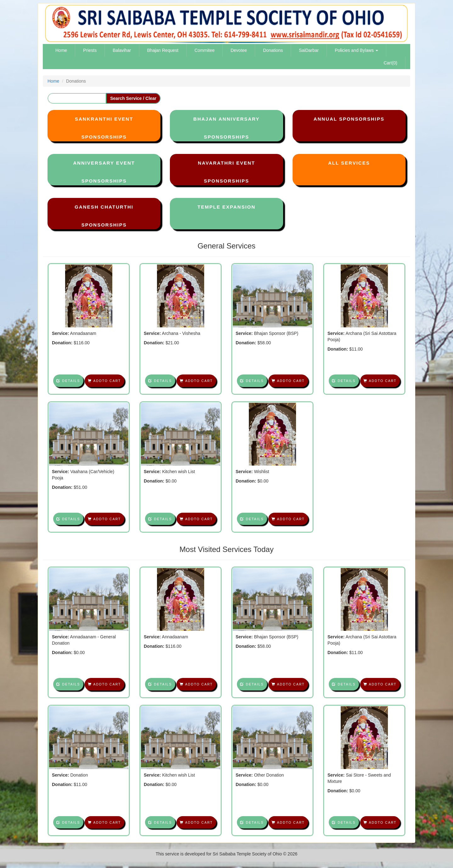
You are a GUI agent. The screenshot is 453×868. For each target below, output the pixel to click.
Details (68, 381)
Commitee (204, 50)
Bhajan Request (163, 50)
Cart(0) (390, 63)
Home (61, 50)
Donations (273, 50)
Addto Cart (104, 381)
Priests (90, 50)
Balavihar (122, 50)
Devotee (239, 50)
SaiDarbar (309, 50)
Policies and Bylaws (356, 50)
